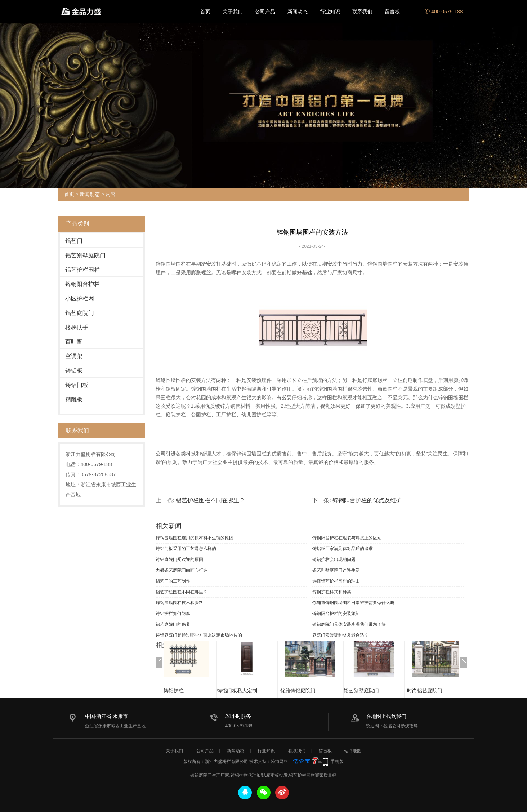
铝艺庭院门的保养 (173, 624)
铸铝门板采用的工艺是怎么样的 (186, 549)
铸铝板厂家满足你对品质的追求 (343, 549)
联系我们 (362, 12)
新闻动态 (298, 12)
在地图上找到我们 (386, 716)
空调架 (74, 356)
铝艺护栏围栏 (82, 270)
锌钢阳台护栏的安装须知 (336, 614)
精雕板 (74, 399)
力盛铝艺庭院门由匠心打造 (182, 570)
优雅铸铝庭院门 (316, 691)
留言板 (392, 12)
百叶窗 (74, 342)
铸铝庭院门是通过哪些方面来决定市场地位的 (199, 635)
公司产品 (265, 12)
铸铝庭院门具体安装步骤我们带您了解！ (351, 624)
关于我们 (233, 12)
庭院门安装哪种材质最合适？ (340, 635)
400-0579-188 (444, 12)
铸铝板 (74, 371)
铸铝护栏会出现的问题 (334, 559)
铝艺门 (74, 241)
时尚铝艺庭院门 (443, 691)
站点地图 (353, 751)
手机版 (337, 762)
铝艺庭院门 (80, 313)
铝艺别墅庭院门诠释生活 (336, 570)
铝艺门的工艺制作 (173, 581)
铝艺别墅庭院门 (85, 255)
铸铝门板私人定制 (255, 691)
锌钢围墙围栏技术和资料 (179, 603)
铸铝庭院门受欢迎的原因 (179, 559)
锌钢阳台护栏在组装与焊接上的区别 (347, 538)
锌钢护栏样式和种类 (332, 592)
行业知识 (330, 12)
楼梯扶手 (77, 327)
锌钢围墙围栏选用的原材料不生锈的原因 (195, 538)
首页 (205, 12)
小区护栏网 (80, 298)
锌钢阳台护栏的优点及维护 (367, 500)
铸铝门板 (77, 385)
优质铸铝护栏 (187, 691)
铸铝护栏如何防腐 (173, 614)
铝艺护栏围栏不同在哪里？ (210, 500)
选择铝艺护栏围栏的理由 (336, 581)
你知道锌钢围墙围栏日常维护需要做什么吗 (353, 603)
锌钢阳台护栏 (82, 284)
